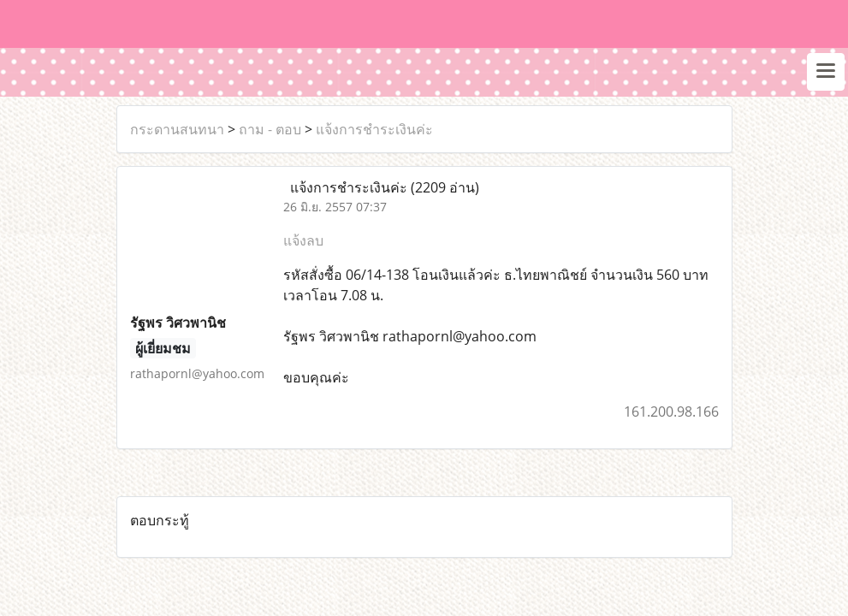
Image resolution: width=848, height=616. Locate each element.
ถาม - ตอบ (270, 129)
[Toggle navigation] (826, 72)
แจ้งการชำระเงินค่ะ (374, 129)
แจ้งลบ (303, 240)
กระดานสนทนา (177, 129)
